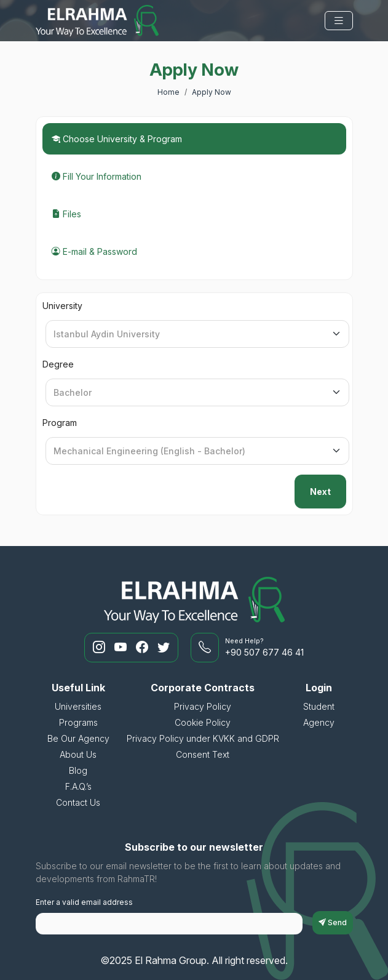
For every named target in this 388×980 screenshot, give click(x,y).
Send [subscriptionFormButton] (333, 922)
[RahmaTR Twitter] (164, 648)
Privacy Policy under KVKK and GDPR (203, 738)
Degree (58, 364)
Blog (78, 770)
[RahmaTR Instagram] (101, 648)
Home (168, 92)
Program (60, 423)
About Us (78, 754)
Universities (78, 706)
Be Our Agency (78, 738)
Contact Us (78, 802)
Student (319, 706)
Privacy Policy (203, 706)
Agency (319, 722)
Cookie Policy (203, 722)
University (62, 306)
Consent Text (203, 754)
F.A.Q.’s (78, 786)
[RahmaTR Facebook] (144, 648)
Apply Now (212, 92)
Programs (78, 722)
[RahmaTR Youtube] (122, 648)
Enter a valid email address (84, 902)
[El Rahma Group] (97, 21)
